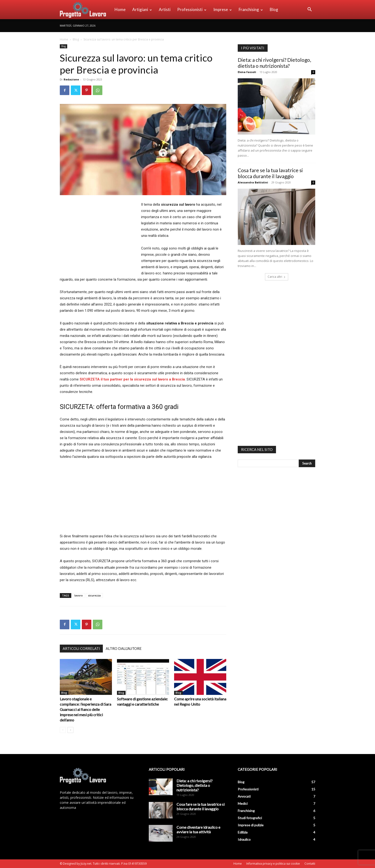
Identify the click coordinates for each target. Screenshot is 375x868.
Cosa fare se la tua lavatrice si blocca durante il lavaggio (270, 173)
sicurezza (94, 595)
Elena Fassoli (247, 72)
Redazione (71, 79)
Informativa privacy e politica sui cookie (273, 864)
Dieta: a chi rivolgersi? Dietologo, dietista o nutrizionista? (274, 63)
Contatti (310, 864)
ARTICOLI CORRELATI (81, 648)
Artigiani (142, 9)
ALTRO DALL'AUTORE (124, 648)
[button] (309, 10)
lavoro (79, 595)
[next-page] (70, 730)
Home (120, 9)
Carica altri (277, 277)
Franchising (251, 9)
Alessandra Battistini (253, 182)
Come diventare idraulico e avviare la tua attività (198, 829)
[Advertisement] (100, 236)
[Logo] (85, 10)
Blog (274, 9)
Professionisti (192, 9)
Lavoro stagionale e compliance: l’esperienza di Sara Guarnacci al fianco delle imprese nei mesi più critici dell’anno (85, 709)
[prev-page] (63, 730)
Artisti (165, 9)
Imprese (223, 9)
